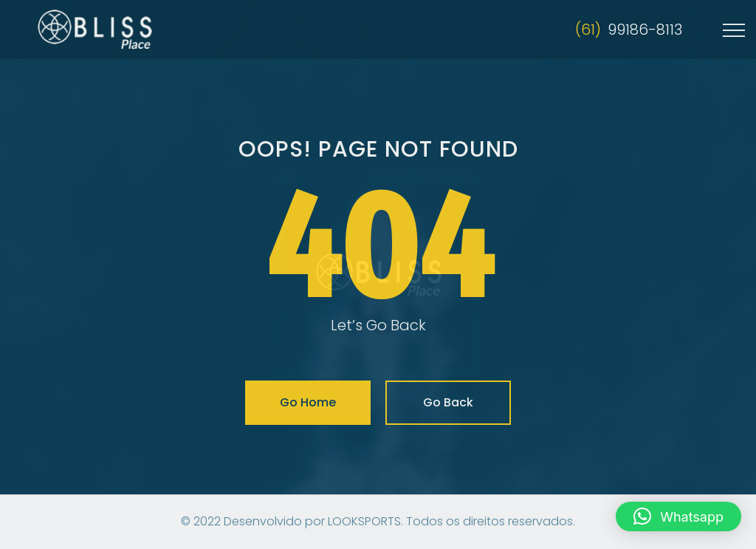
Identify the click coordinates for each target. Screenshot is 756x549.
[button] (678, 516)
